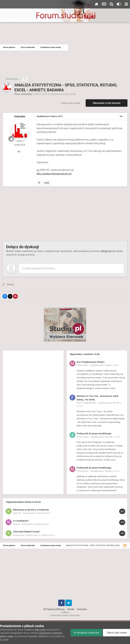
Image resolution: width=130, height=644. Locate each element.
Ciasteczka (82, 609)
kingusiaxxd (19, 535)
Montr (86, 365)
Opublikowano (50, 116)
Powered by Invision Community (65, 615)
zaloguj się (106, 251)
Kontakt (71, 609)
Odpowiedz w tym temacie (107, 103)
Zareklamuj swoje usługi (63, 94)
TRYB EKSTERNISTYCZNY (26, 532)
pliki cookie (40, 630)
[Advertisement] (99, 47)
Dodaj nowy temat (71, 103)
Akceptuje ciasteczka (86, 633)
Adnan (86, 437)
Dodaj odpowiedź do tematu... (39, 268)
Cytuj (47, 183)
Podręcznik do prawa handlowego (94, 433)
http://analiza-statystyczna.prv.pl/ (54, 174)
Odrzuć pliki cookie (116, 633)
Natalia (16, 524)
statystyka (26, 94)
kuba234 (17, 513)
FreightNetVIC (89, 403)
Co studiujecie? (21, 521)
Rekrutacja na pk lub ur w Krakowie (31, 510)
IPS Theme (48, 609)
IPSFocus (60, 609)
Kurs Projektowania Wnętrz (91, 362)
